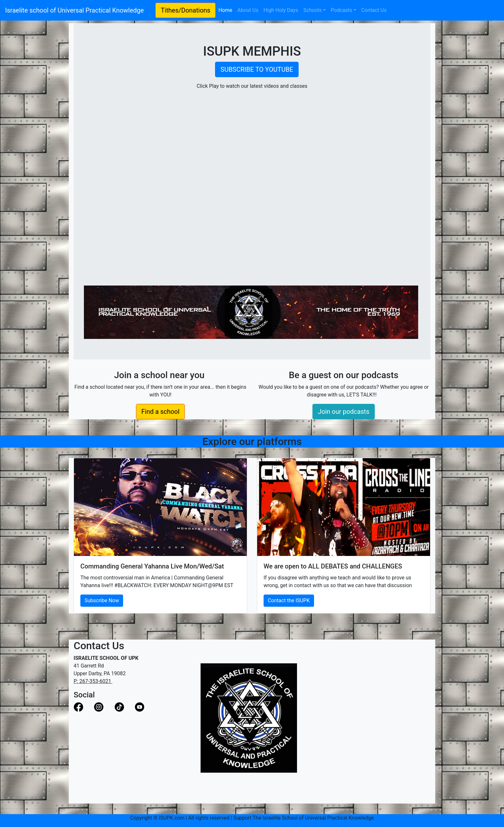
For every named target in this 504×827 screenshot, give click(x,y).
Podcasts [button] (342, 10)
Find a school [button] (161, 412)
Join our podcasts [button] (344, 412)
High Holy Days (281, 10)
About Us (248, 10)
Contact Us (374, 10)
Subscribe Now (102, 600)
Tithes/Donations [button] (185, 10)
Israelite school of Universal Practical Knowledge (78, 10)
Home (226, 10)
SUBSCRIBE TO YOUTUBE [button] (257, 69)
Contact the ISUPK (289, 600)
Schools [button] (313, 10)
